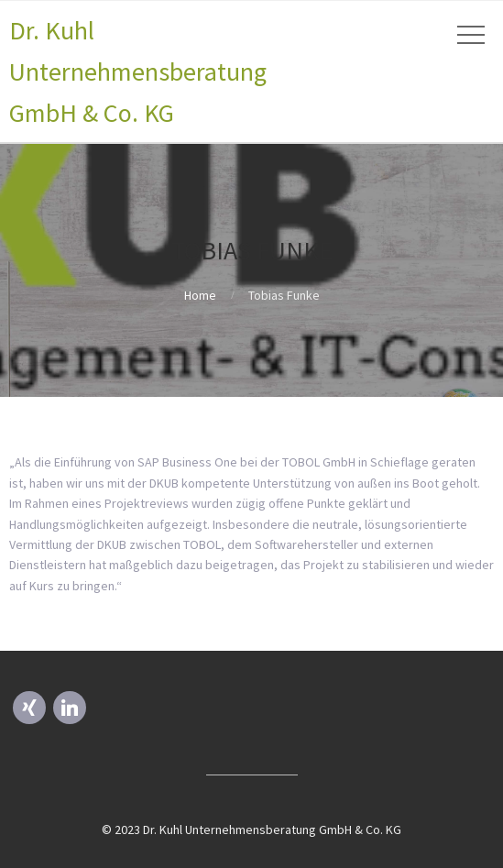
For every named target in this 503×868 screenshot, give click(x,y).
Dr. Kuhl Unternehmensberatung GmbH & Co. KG (138, 71)
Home (200, 295)
